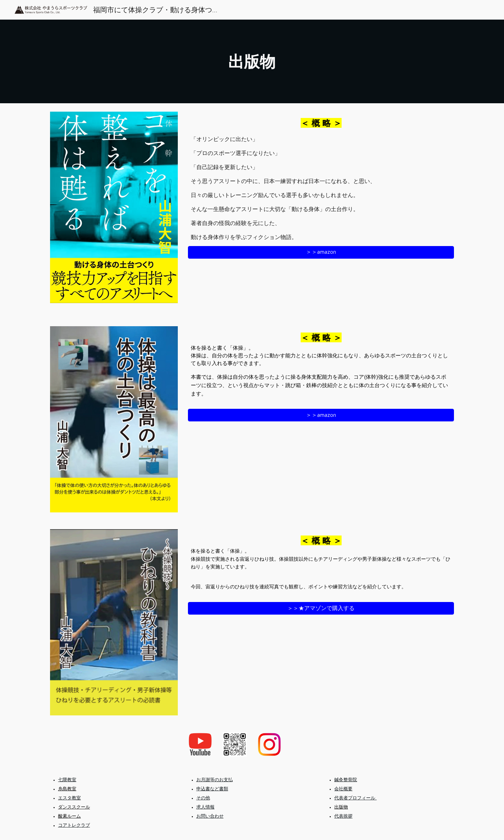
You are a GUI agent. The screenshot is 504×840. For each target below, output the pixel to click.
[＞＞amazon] (321, 252)
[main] (252, 61)
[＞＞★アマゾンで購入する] (321, 608)
